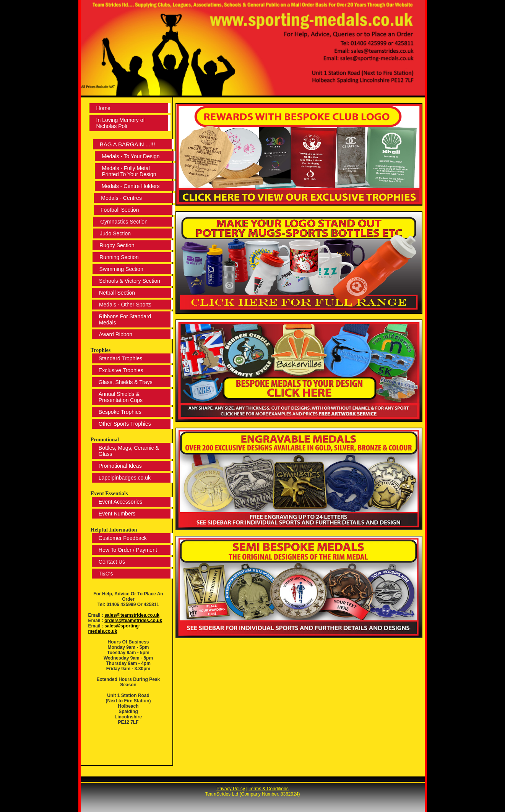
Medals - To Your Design (131, 156)
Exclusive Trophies (120, 370)
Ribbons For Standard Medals (124, 319)
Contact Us (111, 562)
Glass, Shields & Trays (124, 382)
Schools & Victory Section (128, 281)
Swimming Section (120, 269)
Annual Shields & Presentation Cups (119, 397)
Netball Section (116, 293)
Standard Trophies (119, 358)
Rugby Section (116, 245)
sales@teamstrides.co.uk (132, 615)
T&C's (105, 574)
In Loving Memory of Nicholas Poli (122, 123)
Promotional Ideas (119, 466)
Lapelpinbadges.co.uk (123, 478)
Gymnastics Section (123, 222)
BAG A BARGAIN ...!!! (129, 144)
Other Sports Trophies (124, 424)
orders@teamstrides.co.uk (133, 621)
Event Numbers (116, 514)
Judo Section (114, 233)
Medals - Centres (120, 198)
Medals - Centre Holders (130, 186)
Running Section (118, 257)
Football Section (119, 210)
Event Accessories (119, 502)
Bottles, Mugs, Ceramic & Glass (128, 451)
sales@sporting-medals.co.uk (114, 629)
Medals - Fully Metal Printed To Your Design (128, 171)
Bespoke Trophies (119, 412)
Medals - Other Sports (124, 305)
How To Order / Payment (127, 550)
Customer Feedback (122, 538)
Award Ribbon (114, 334)
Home (103, 108)
